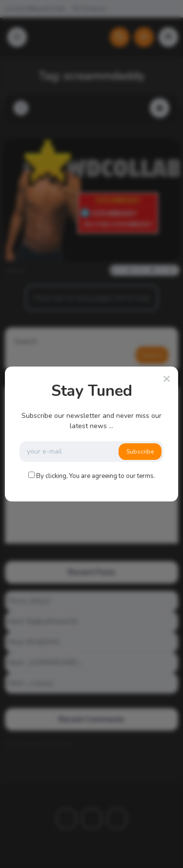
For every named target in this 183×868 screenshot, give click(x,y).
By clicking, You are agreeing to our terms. (96, 476)
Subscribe (140, 452)
